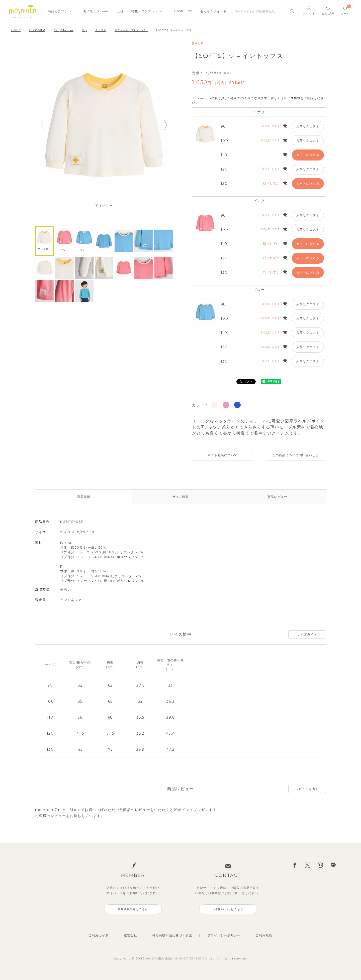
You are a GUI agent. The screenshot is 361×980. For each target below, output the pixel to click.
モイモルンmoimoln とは (103, 11)
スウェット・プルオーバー (131, 30)
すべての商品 (37, 30)
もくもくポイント (213, 11)
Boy (84, 30)
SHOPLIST (183, 11)
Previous (42, 125)
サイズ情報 (292, 98)
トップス (101, 30)
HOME (16, 30)
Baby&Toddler (64, 30)
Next (166, 125)
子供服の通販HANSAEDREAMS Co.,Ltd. (184, 958)
